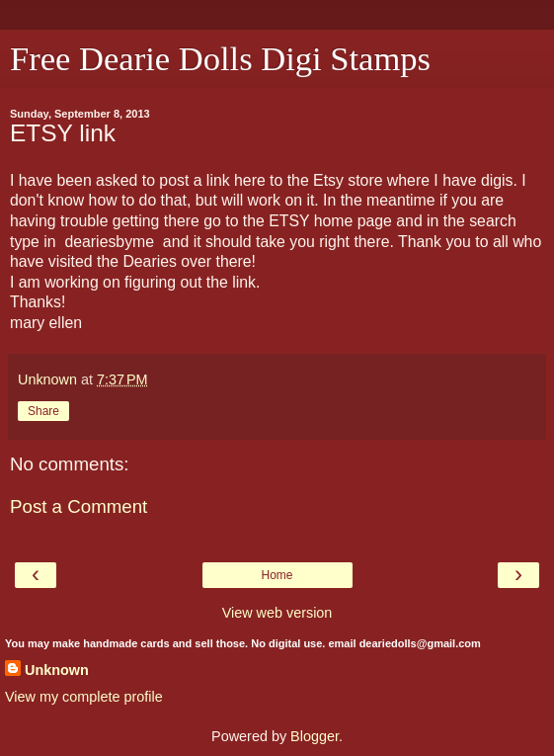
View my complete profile (84, 697)
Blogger (315, 736)
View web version (277, 613)
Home (277, 575)
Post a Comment (79, 506)
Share (43, 411)
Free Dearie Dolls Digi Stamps (220, 58)
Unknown (57, 670)
